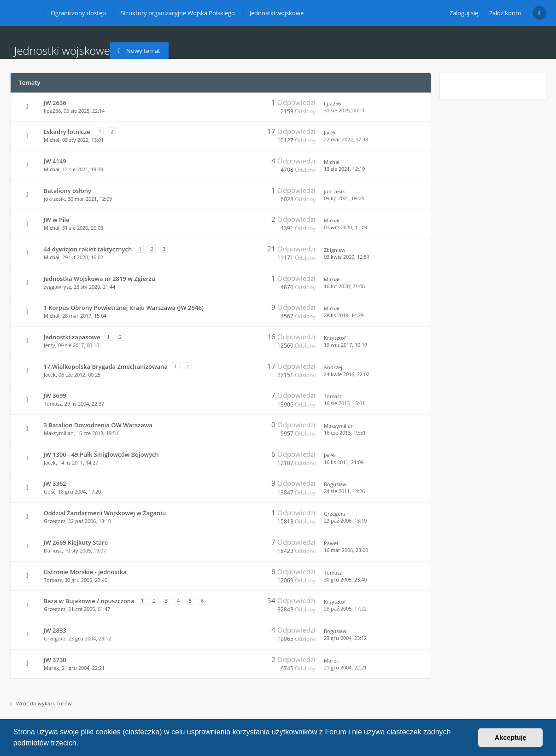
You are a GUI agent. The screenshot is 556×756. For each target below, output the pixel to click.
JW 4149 (55, 161)
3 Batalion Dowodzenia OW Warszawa (98, 425)
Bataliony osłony (67, 191)
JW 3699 (55, 395)
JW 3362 (55, 483)
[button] (82, 744)
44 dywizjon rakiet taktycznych (88, 249)
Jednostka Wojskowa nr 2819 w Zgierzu (100, 279)
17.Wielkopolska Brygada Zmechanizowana (106, 366)
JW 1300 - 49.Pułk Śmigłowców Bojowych (101, 454)
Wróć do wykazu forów (41, 703)
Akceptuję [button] (511, 738)
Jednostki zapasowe (72, 337)
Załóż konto (505, 13)
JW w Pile (57, 220)
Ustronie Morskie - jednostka (85, 572)
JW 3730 (55, 660)
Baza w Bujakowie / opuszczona (89, 601)
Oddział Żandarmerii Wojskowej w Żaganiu (105, 513)
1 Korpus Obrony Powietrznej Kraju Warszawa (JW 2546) (124, 308)
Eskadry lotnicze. (68, 132)
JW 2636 (55, 103)
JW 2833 (55, 630)
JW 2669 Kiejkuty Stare (76, 542)
